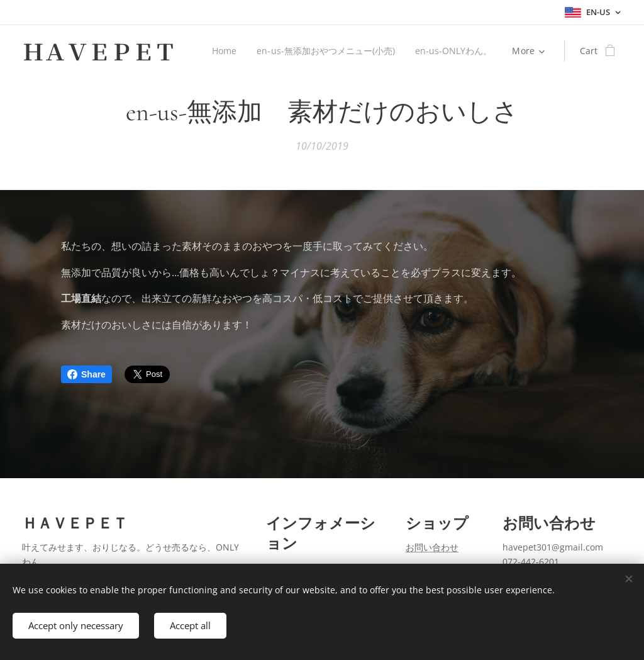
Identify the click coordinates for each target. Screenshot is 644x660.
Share (86, 374)
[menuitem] (222, 51)
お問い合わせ (432, 547)
